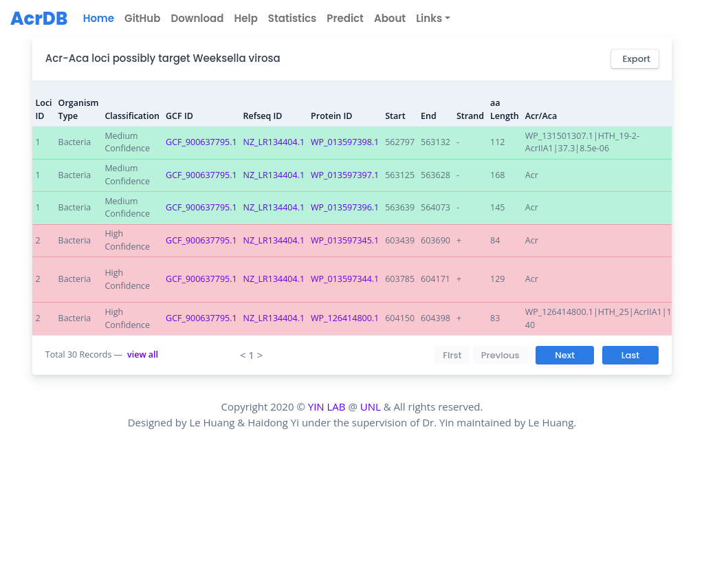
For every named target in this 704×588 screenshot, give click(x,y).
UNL (371, 406)
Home (101, 18)
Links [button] (429, 18)
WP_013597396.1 (345, 207)
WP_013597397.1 (345, 175)
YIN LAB (327, 406)
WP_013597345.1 (345, 240)
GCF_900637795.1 (201, 142)
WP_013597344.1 (345, 279)
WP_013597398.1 (345, 142)
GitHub (142, 18)
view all (143, 355)
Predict (345, 18)
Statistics (293, 18)
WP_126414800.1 (345, 318)
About (390, 18)
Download (197, 18)
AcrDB (39, 19)
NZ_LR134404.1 (274, 142)
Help (245, 18)
